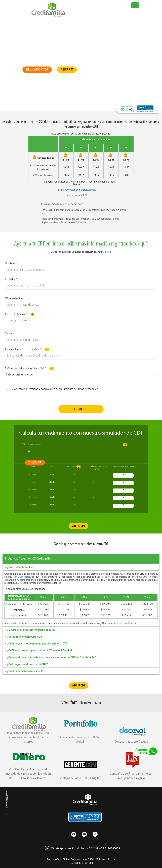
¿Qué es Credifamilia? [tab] (19, 567)
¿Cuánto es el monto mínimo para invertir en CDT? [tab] (36, 644)
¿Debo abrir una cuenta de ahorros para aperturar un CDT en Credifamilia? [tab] (50, 657)
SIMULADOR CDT (37, 70)
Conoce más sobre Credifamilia (120, 623)
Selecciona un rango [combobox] (19, 374)
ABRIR (67, 70)
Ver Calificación (22, 577)
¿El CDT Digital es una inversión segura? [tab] (30, 630)
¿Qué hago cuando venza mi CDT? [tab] (26, 664)
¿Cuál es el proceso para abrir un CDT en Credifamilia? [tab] (38, 650)
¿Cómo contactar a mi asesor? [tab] (24, 671)
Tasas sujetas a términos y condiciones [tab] (61, 204)
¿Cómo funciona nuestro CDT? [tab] (24, 637)
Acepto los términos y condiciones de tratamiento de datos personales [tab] (55, 389)
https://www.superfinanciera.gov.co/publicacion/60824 (77, 193)
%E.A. (52, 475)
